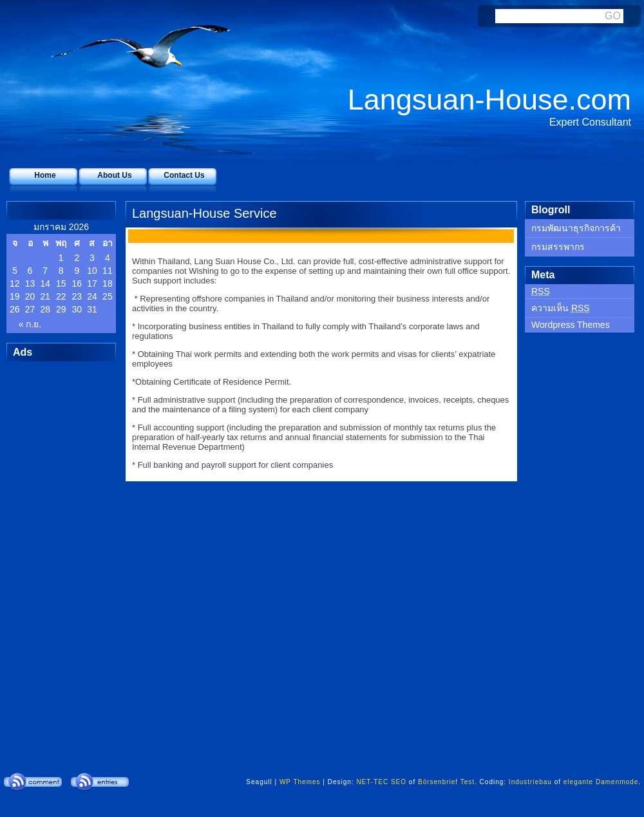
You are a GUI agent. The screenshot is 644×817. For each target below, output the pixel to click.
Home (45, 175)
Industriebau (530, 782)
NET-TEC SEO (381, 782)
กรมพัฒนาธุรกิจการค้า (576, 228)
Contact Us (184, 175)
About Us (114, 175)
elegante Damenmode (601, 782)
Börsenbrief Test (446, 782)
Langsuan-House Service (204, 213)
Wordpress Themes (571, 325)
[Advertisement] (58, 555)
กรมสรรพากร (558, 247)
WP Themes (300, 782)
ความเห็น (561, 308)
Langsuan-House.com (489, 100)
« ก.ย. (30, 324)
